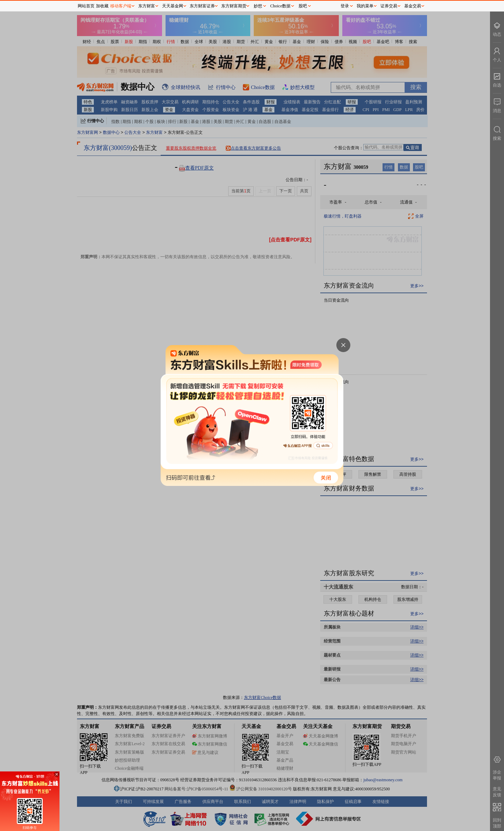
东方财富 (147, 6)
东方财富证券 (202, 6)
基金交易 (413, 6)
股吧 (303, 6)
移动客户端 (121, 6)
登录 (345, 6)
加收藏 (102, 6)
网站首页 (86, 6)
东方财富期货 (234, 6)
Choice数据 (280, 6)
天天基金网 (173, 6)
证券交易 (389, 6)
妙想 (258, 6)
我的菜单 (365, 6)
